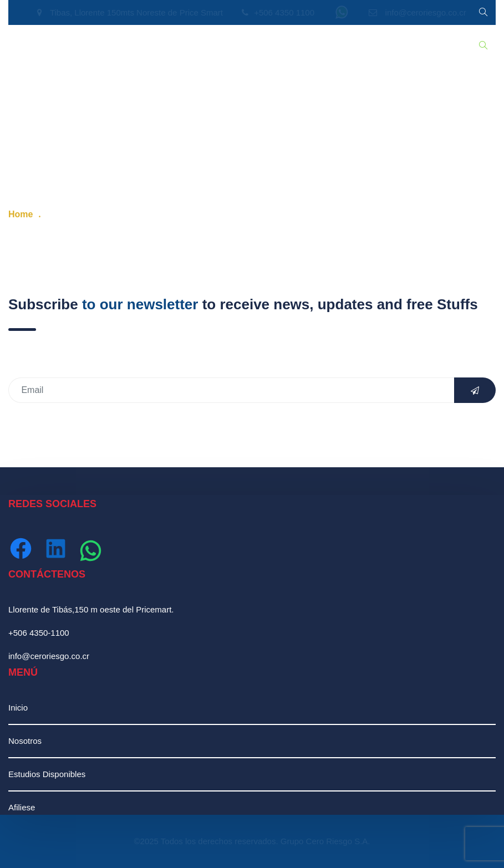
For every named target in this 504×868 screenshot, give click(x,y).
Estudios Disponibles (141, 46)
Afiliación (303, 46)
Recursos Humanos (233, 46)
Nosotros (69, 46)
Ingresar (414, 46)
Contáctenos (359, 46)
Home (21, 214)
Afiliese (22, 807)
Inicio (26, 46)
